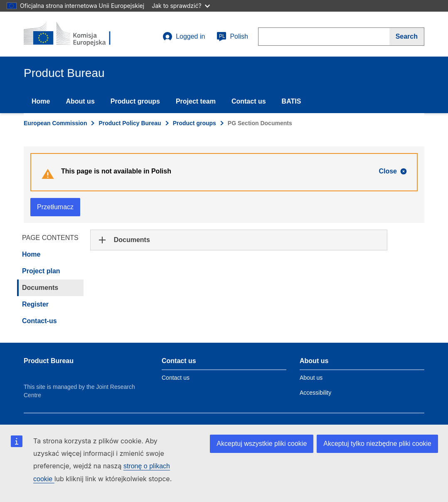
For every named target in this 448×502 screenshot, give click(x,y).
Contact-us (39, 321)
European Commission (55, 123)
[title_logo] (74, 34)
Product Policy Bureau (130, 123)
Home (41, 101)
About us (80, 101)
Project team (196, 101)
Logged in (184, 37)
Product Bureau (49, 361)
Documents (40, 288)
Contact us (249, 101)
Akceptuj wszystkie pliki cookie (262, 444)
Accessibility (315, 393)
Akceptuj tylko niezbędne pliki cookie (377, 444)
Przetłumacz (55, 207)
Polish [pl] (232, 37)
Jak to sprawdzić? (181, 6)
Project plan (41, 271)
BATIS (292, 101)
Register (35, 304)
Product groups (135, 101)
